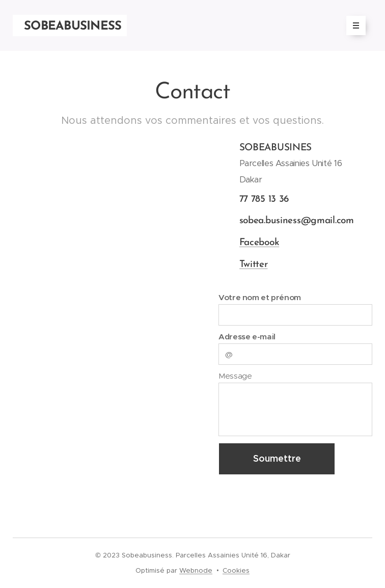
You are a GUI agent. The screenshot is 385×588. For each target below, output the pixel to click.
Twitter (253, 264)
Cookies (236, 570)
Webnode (196, 570)
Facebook (259, 242)
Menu (353, 25)
